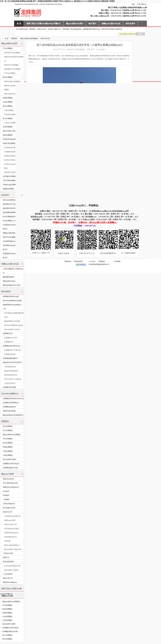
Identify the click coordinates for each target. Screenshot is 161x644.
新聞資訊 (14, 38)
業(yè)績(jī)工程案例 (11, 570)
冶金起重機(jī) (8, 102)
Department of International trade (26, 4)
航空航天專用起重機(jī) (12, 160)
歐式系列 (92, 24)
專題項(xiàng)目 (8, 479)
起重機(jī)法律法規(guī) (11, 464)
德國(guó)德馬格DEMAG (12, 233)
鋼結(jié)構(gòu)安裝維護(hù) (13, 415)
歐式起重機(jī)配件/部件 (11, 217)
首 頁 (19, 24)
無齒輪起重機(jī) (9, 189)
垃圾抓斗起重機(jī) (11, 123)
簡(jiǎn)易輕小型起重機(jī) (12, 131)
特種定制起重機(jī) (9, 143)
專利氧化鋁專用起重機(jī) (13, 156)
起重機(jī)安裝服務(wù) (11, 403)
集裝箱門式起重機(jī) (11, 65)
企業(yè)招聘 (78, 261)
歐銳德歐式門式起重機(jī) (12, 204)
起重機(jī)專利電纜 (9, 387)
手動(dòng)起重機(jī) (10, 185)
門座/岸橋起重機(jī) (10, 180)
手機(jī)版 (102, 261)
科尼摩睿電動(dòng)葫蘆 (12, 241)
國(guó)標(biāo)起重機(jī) (29, 38)
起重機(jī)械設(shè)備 (10, 468)
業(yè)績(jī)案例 (76, 29)
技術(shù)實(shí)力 (55, 29)
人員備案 (6, 499)
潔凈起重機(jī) (8, 127)
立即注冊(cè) (142, 4)
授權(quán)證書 (10, 520)
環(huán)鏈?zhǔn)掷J (12, 329)
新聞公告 (6, 557)
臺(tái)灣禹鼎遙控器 (11, 371)
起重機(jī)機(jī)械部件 (10, 358)
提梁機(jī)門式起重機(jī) (12, 69)
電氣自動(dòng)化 (9, 281)
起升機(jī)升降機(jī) (9, 176)
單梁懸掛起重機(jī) (11, 114)
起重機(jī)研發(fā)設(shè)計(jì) (13, 398)
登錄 (133, 4)
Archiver (93, 261)
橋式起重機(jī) (8, 77)
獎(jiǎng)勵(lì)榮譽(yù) (12, 545)
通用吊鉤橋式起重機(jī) (12, 81)
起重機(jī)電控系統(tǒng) (91, 29)
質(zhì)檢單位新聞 (9, 459)
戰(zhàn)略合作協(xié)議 (13, 549)
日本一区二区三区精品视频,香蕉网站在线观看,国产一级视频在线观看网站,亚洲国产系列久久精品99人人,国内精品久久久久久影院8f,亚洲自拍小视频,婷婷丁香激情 (57, 1)
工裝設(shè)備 (8, 553)
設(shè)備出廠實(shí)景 (12, 566)
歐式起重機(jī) (8, 426)
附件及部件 (130, 24)
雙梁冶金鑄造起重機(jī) (12, 94)
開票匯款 (33, 29)
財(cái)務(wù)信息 (9, 508)
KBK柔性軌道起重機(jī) (11, 139)
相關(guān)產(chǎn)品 (111, 24)
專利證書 (66, 29)
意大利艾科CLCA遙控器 (13, 379)
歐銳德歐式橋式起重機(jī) (12, 208)
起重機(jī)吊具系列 (11, 338)
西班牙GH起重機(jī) (10, 237)
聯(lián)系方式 (8, 578)
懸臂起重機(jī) (8, 135)
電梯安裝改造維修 (9, 411)
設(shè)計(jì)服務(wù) (10, 394)
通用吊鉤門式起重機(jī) (12, 53)
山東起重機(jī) (8, 455)
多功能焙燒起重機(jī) (11, 148)
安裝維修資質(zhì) (11, 537)
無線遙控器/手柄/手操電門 (12, 362)
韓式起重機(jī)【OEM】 (11, 221)
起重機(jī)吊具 (8, 333)
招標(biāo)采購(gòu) (10, 582)
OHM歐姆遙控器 (10, 367)
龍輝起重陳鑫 (80, 49)
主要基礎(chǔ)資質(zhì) (12, 516)
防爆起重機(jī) (8, 98)
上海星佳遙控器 (10, 383)
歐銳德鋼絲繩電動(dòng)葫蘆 (13, 212)
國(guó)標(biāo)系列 (75, 24)
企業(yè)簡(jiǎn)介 (9, 504)
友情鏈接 (117, 261)
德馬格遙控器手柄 (11, 375)
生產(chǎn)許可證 (10, 524)
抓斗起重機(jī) (8, 118)
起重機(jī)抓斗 (9, 342)
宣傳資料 (6, 495)
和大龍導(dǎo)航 (22, 29)
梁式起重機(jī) (8, 106)
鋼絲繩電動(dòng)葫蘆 (12, 321)
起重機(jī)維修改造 (9, 407)
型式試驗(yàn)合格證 (12, 529)
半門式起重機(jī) (10, 73)
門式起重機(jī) (8, 48)
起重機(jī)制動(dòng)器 (11, 296)
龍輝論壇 (68, 261)
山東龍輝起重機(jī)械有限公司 (1, 39)
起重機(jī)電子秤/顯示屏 (12, 350)
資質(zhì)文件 (42, 29)
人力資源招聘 (8, 574)
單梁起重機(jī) (9, 110)
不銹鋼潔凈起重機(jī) (11, 152)
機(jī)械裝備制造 (9, 277)
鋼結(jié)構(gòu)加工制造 (12, 285)
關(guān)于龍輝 (8, 474)
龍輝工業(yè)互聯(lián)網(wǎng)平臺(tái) (44, 24)
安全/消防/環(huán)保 (10, 483)
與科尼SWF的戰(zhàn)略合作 (112, 29)
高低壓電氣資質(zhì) (11, 533)
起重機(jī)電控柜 (10, 354)
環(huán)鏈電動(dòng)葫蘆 (12, 200)
